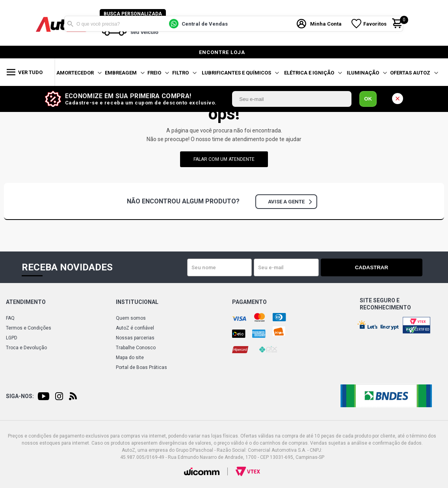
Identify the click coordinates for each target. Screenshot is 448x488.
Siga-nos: (20, 396)
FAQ (10, 318)
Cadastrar (395, 267)
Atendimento (26, 302)
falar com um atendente (224, 159)
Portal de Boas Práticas (141, 367)
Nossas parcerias (135, 338)
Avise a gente (290, 202)
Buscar (70, 23)
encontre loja (222, 52)
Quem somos (131, 318)
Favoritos (376, 23)
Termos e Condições (29, 328)
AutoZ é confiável (135, 328)
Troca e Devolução (26, 348)
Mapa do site (130, 358)
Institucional (137, 302)
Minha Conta (327, 23)
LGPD (12, 338)
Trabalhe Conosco (136, 348)
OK (368, 99)
